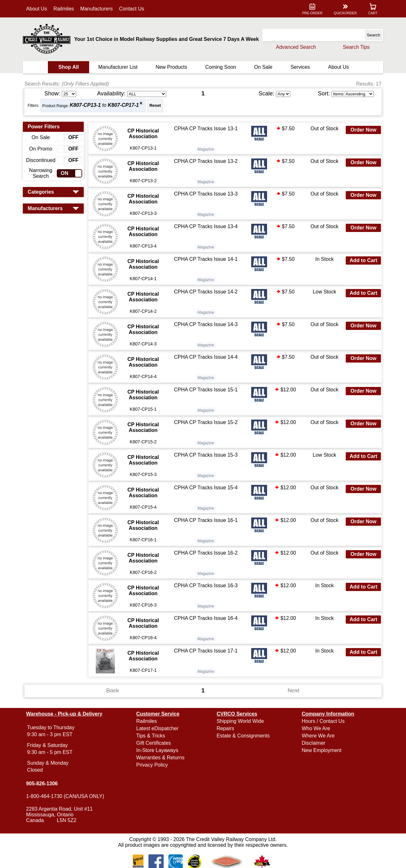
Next (293, 691)
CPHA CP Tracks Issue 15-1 (206, 390)
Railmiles (66, 9)
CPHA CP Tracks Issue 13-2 (206, 161)
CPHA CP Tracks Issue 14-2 (206, 292)
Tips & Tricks (152, 736)
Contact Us (134, 9)
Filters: (36, 106)
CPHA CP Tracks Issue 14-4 (206, 357)
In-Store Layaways (158, 750)
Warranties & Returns (161, 758)
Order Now (362, 130)
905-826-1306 (44, 784)
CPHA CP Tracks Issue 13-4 (206, 226)
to (106, 105)
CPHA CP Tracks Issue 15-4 (206, 488)
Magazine (206, 149)
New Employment (321, 750)
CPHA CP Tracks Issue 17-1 (206, 651)
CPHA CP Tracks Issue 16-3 (206, 585)
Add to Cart (361, 260)
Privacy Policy (153, 765)
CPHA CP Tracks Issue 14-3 (206, 324)
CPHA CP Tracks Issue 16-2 (206, 553)
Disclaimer (313, 743)
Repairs (225, 728)
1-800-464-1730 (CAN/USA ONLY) (67, 796)
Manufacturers (99, 9)
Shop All (70, 67)
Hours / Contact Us (322, 721)
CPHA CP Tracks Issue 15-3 (206, 455)
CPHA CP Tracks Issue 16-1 (206, 520)
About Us (39, 9)
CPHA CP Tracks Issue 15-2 (206, 422)
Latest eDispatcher (158, 728)
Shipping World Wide (240, 721)
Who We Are (315, 728)
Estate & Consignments (243, 736)
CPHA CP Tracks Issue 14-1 (206, 259)
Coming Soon (221, 67)
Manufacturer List (119, 67)
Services (299, 67)
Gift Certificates (155, 743)
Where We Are (317, 736)
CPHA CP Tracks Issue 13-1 (206, 129)
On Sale (263, 67)
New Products (172, 67)
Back (114, 691)
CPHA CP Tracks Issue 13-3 (206, 194)
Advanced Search (294, 47)
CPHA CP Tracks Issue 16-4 (206, 618)
